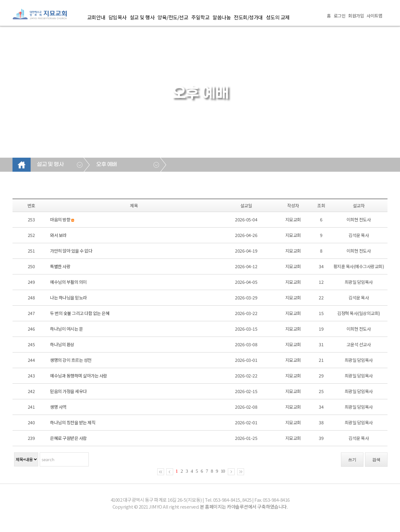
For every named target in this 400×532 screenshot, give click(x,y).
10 (223, 471)
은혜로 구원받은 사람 (68, 438)
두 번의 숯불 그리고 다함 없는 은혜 (80, 313)
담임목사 (117, 17)
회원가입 (356, 16)
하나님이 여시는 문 (66, 329)
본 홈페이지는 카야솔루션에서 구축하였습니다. (244, 507)
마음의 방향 (60, 219)
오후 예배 (107, 165)
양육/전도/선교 (173, 17)
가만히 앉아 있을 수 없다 (71, 251)
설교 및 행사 (142, 17)
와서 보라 (58, 235)
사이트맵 (374, 16)
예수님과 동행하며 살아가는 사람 (79, 376)
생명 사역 (58, 407)
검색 (376, 460)
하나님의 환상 (62, 344)
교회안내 (96, 17)
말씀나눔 (222, 17)
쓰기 (352, 460)
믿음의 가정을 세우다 (68, 391)
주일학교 (200, 17)
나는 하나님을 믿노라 (68, 298)
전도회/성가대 (248, 17)
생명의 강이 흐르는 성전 (71, 360)
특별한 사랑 (60, 266)
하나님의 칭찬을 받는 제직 (73, 422)
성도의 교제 (278, 17)
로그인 (340, 16)
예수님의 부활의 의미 (68, 282)
